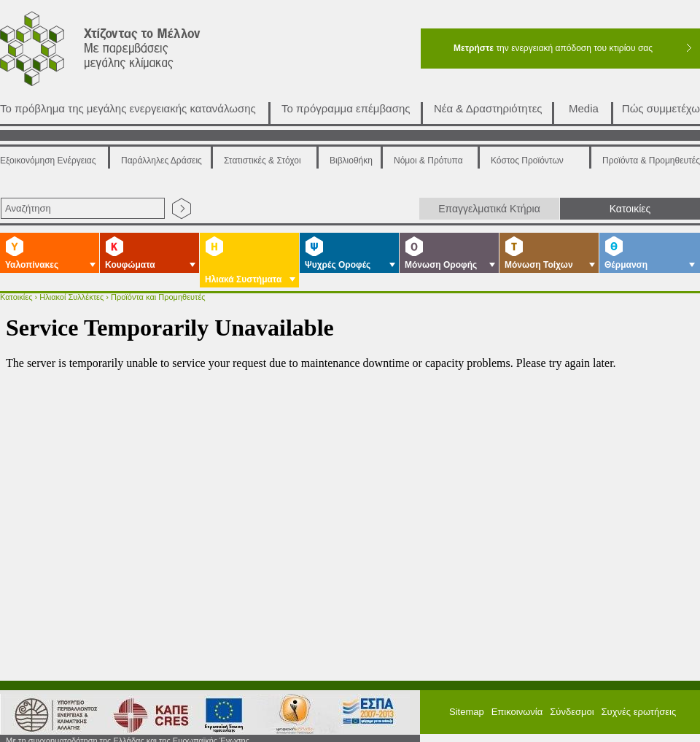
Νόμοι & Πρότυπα (428, 161)
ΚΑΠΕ (145, 707)
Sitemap (467, 704)
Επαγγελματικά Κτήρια (489, 209)
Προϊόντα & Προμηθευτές (651, 161)
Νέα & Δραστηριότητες (488, 108)
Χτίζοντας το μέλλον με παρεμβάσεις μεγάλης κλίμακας (118, 52)
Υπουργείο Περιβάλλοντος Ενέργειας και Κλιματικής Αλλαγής (51, 707)
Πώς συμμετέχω (661, 108)
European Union (218, 707)
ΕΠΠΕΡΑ (370, 707)
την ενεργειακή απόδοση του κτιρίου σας (553, 48)
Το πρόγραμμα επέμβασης (346, 108)
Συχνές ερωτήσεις (639, 704)
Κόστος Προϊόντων (527, 161)
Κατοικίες (630, 209)
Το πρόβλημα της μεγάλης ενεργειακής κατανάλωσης (128, 108)
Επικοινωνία (517, 704)
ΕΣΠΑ (289, 707)
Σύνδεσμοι (572, 704)
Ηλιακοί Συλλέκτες (71, 297)
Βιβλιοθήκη (351, 161)
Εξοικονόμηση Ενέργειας (48, 161)
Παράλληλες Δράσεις (162, 161)
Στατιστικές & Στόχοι (262, 161)
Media (584, 108)
